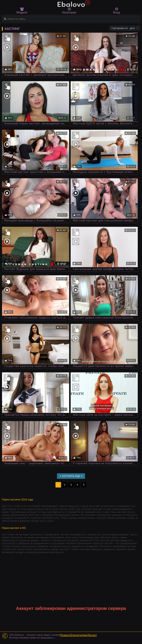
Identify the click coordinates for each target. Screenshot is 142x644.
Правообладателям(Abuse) (78, 635)
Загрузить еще (71, 476)
